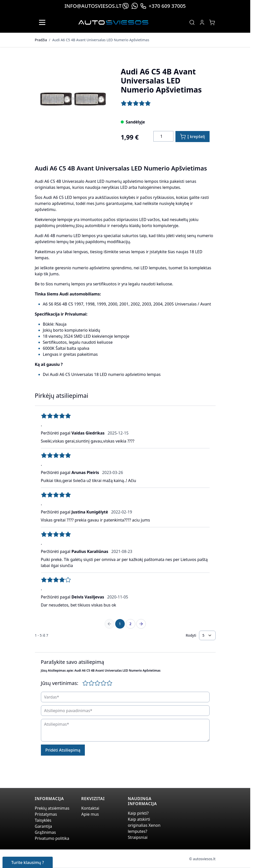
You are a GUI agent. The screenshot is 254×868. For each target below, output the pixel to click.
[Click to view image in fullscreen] (73, 99)
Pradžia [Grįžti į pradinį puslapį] (41, 40)
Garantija (44, 826)
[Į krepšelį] (193, 137)
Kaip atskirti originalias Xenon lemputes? (144, 825)
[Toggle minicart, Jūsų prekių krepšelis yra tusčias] (212, 22)
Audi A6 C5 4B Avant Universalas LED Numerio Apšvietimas (101, 40)
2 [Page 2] (130, 624)
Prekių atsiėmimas (52, 808)
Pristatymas (46, 814)
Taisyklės (43, 820)
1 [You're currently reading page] (120, 624)
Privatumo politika (52, 838)
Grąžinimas (45, 832)
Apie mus (90, 814)
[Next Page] (141, 624)
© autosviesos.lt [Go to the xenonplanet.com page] (202, 859)
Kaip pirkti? (138, 813)
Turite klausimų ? (28, 862)
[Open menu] (42, 22)
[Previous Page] (109, 624)
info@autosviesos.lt (93, 6)
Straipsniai (138, 837)
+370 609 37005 (163, 6)
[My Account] (202, 22)
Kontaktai (90, 808)
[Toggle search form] (192, 22)
